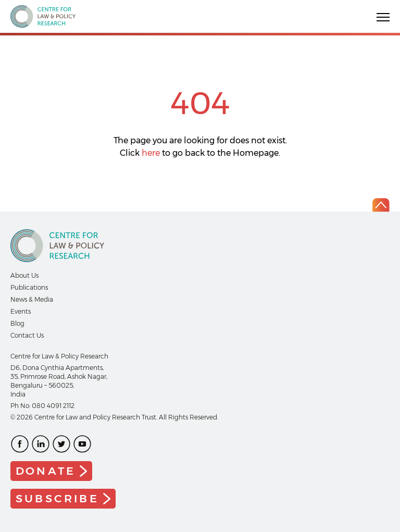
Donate (46, 471)
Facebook (20, 444)
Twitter (61, 444)
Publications (29, 287)
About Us (24, 275)
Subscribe (57, 498)
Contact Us (27, 335)
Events (21, 311)
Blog (17, 323)
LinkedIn (41, 444)
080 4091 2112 (53, 406)
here (151, 153)
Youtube (82, 444)
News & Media (32, 299)
